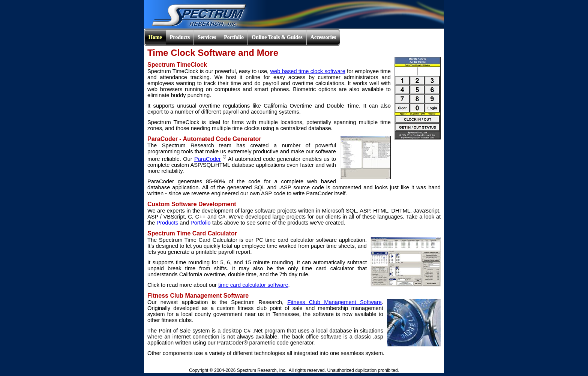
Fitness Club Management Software (334, 302)
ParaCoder (208, 159)
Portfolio (201, 223)
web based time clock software (307, 71)
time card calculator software (253, 285)
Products (167, 223)
